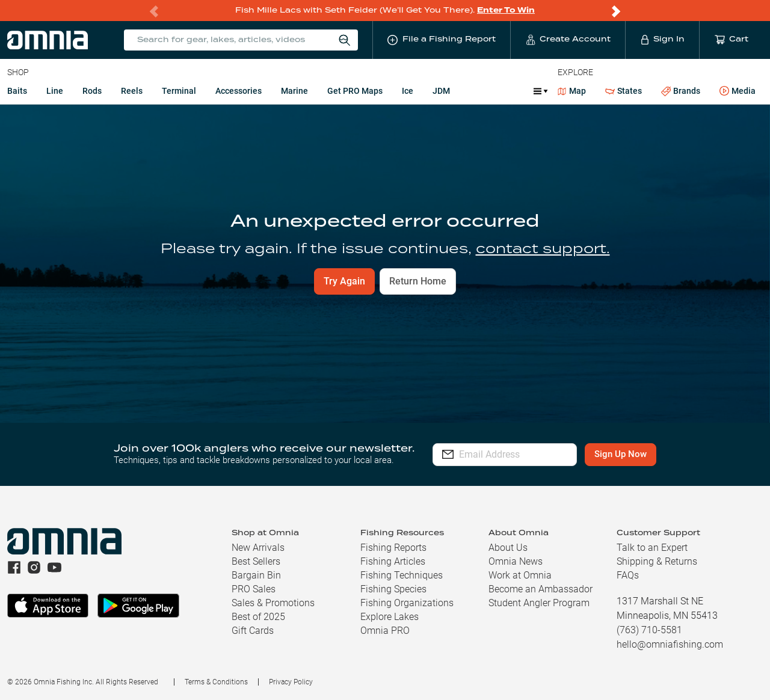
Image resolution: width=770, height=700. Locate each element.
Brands (681, 91)
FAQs (628, 575)
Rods (92, 91)
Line (55, 91)
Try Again (344, 281)
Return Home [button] (418, 281)
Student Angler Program (539, 603)
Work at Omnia (520, 575)
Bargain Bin (256, 575)
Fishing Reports (393, 548)
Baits (17, 91)
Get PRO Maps (355, 91)
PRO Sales (254, 589)
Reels (132, 91)
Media (738, 91)
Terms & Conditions (216, 682)
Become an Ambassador (541, 589)
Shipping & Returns (657, 561)
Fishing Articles (393, 561)
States (624, 91)
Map (572, 91)
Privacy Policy (291, 682)
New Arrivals (258, 548)
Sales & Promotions (273, 603)
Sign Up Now (642, 454)
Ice (408, 91)
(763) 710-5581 (649, 630)
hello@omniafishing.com (670, 644)
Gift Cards (253, 631)
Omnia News (516, 561)
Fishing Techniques (402, 575)
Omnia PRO (385, 631)
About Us (508, 548)
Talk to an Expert (652, 548)
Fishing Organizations (407, 603)
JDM (441, 91)
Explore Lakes (390, 617)
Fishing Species (393, 589)
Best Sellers (256, 561)
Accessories (239, 91)
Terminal (179, 91)
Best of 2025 (258, 617)
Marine (294, 91)
